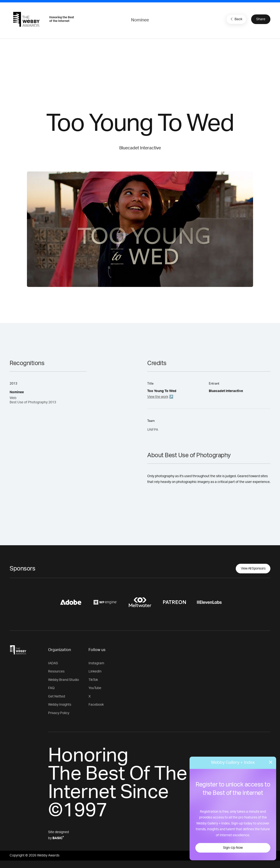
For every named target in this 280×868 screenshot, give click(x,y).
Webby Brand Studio (64, 680)
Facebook (96, 705)
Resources (56, 672)
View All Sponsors (253, 569)
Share (261, 19)
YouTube (95, 688)
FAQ (51, 688)
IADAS (53, 663)
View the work (158, 397)
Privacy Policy (59, 713)
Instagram (96, 663)
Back (236, 19)
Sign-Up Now (233, 848)
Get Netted (57, 697)
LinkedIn (95, 672)
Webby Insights (60, 705)
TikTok (93, 680)
